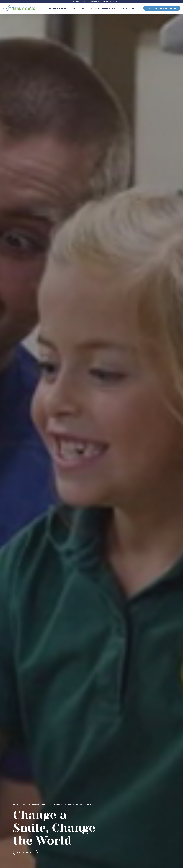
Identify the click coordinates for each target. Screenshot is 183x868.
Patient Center (58, 8)
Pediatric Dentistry (102, 8)
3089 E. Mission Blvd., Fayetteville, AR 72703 (100, 2)
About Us (79, 8)
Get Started (25, 852)
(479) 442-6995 (72, 2)
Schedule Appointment (162, 8)
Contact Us (127, 8)
